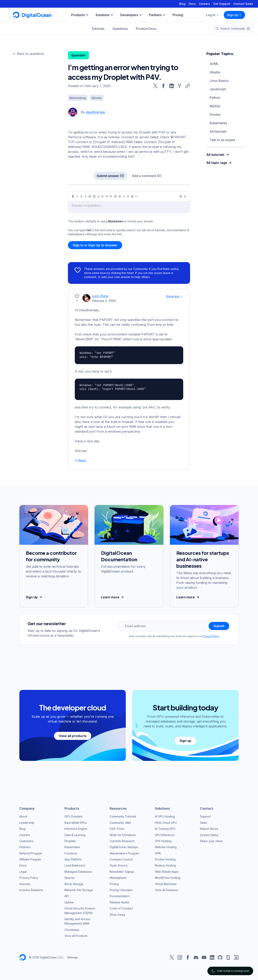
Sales (204, 823)
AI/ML (214, 64)
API (67, 896)
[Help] (185, 196)
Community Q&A (120, 823)
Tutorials (98, 29)
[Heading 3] (111, 196)
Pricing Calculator (121, 890)
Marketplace (118, 878)
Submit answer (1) (110, 176)
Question (78, 55)
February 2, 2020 (104, 301)
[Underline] (81, 196)
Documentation (120, 896)
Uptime (69, 902)
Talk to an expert (222, 140)
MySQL (215, 106)
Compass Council (121, 859)
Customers (26, 841)
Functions (71, 853)
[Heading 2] (107, 196)
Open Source (119, 865)
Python (215, 98)
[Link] (90, 196)
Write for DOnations (123, 835)
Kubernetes (218, 123)
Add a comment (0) (147, 176)
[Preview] (181, 196)
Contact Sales (243, 4)
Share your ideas (211, 841)
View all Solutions (166, 890)
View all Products (76, 936)
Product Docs (146, 29)
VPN (158, 853)
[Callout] (128, 196)
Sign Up (34, 597)
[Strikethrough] (86, 196)
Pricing (114, 884)
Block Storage (74, 884)
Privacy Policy (211, 636)
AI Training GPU (165, 829)
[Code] (136, 196)
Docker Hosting (165, 859)
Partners (25, 847)
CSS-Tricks (117, 829)
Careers (204, 4)
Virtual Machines (166, 884)
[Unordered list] (115, 196)
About (23, 816)
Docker (215, 115)
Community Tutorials (123, 816)
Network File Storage (79, 890)
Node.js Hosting (165, 865)
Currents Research (122, 841)
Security (25, 884)
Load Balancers (75, 865)
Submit (219, 626)
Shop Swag (117, 915)
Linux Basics (219, 81)
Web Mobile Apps (167, 872)
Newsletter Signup (122, 872)
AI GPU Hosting (165, 816)
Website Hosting (166, 847)
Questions (120, 29)
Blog (182, 4)
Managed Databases (78, 872)
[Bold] (73, 196)
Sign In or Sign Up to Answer (95, 245)
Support (205, 816)
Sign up (234, 15)
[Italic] (77, 196)
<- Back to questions (29, 54)
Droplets (70, 841)
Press (23, 865)
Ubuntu (215, 72)
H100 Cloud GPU (166, 823)
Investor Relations (31, 890)
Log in (212, 15)
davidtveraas (95, 112)
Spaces (70, 878)
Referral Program (31, 853)
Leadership (27, 823)
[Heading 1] (103, 196)
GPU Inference (165, 835)
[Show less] (182, 296)
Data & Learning (75, 835)
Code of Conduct (121, 908)
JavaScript (218, 89)
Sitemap (72, 957)
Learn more (113, 597)
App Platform (73, 859)
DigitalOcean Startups (124, 847)
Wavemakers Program (124, 853)
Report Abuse (209, 829)
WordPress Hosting (168, 878)
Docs (192, 4)
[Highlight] (98, 196)
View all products (73, 736)
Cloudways (72, 930)
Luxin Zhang (100, 296)
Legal (23, 872)
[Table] (132, 196)
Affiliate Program (30, 859)
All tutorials (218, 131)
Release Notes (119, 902)
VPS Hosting (163, 841)
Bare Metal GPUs (76, 823)
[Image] (94, 196)
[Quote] (124, 196)
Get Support (222, 4)
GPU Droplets (73, 816)
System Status (209, 835)
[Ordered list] (120, 196)
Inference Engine (76, 829)
